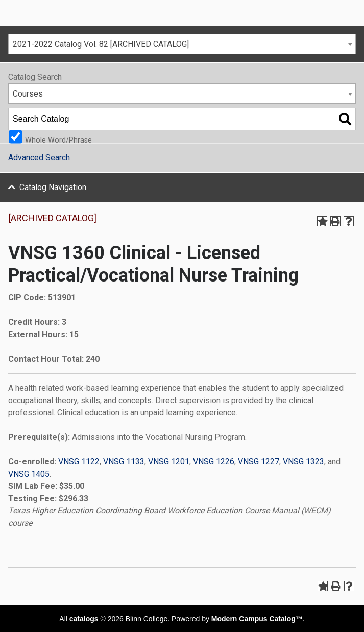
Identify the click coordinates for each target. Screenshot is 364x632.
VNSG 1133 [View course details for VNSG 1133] (124, 462)
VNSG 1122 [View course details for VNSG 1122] (79, 462)
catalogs (84, 619)
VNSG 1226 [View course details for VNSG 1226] (214, 462)
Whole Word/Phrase (58, 140)
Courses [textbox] (28, 94)
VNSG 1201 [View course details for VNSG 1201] (169, 462)
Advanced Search (39, 158)
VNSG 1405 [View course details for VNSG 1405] (29, 474)
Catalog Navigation (53, 187)
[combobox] (182, 44)
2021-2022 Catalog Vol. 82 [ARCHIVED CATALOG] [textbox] (101, 44)
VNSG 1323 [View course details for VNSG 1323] (304, 462)
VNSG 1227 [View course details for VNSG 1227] (259, 462)
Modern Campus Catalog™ (257, 619)
